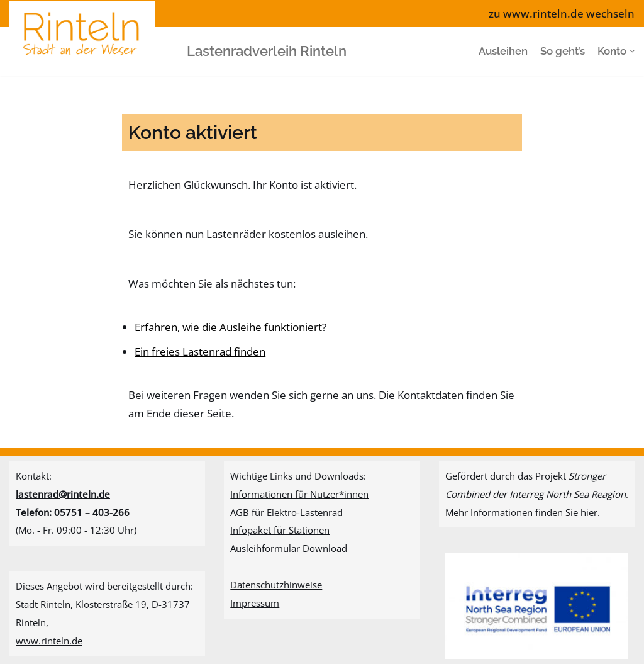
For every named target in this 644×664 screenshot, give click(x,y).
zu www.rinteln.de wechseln (562, 14)
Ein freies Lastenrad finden (200, 352)
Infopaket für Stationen (280, 530)
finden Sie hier (565, 512)
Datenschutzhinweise (276, 585)
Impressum (255, 603)
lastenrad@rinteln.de (63, 494)
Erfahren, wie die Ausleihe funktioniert (228, 327)
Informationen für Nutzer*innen (299, 494)
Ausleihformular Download (289, 548)
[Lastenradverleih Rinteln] (86, 51)
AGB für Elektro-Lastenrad (286, 512)
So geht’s (563, 51)
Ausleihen (503, 51)
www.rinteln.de (49, 641)
